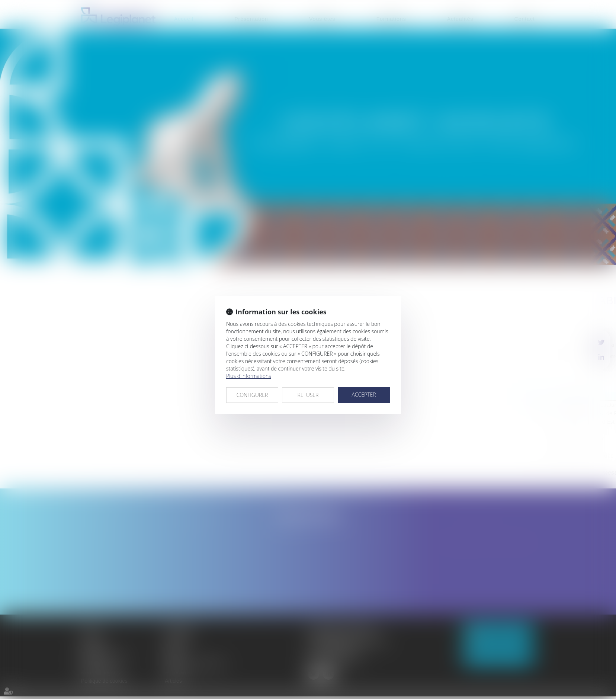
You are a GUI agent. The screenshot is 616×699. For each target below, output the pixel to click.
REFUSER (308, 395)
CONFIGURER (252, 395)
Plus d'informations (249, 376)
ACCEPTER (364, 395)
